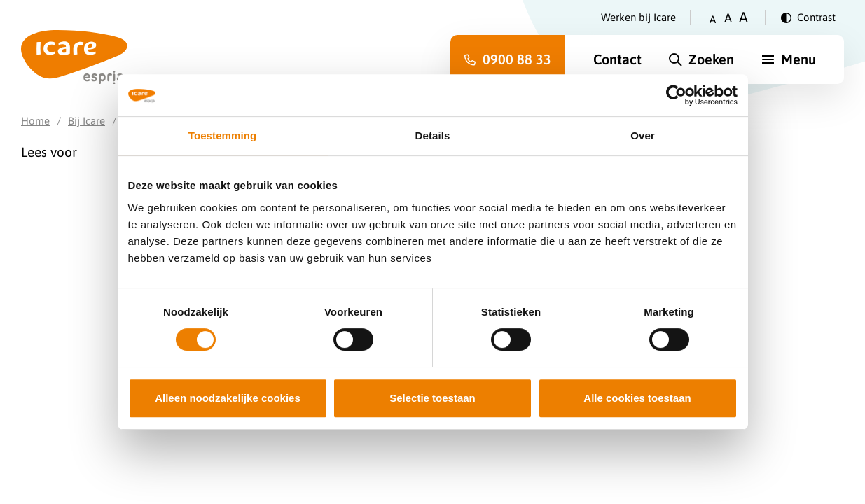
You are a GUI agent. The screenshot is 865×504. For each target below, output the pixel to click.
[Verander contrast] (808, 17)
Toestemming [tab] (223, 135)
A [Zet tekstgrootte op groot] (743, 17)
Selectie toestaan (432, 398)
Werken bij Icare (638, 17)
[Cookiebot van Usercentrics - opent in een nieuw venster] (676, 95)
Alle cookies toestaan (637, 398)
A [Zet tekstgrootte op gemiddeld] (728, 18)
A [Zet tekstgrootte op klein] (713, 19)
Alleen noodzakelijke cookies (228, 398)
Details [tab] (433, 135)
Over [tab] (643, 135)
